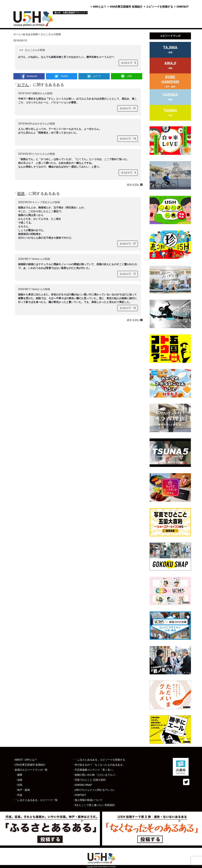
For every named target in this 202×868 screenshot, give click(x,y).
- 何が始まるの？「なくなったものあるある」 (99, 765)
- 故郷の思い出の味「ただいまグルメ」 (95, 775)
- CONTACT (80, 795)
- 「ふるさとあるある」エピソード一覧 (36, 800)
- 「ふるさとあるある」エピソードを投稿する (99, 760)
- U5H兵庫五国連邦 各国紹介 (29, 765)
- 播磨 (19, 775)
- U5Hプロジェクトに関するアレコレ (94, 790)
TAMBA (170, 113)
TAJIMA (170, 50)
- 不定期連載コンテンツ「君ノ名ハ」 (94, 770)
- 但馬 (19, 785)
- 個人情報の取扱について (88, 800)
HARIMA (170, 97)
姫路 (21, 194)
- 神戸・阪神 (23, 790)
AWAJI (170, 66)
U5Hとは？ (100, 7)
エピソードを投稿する (160, 7)
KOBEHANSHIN (170, 82)
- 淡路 (19, 780)
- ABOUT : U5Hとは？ (25, 760)
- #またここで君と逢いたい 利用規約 (94, 805)
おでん (23, 85)
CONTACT (183, 7)
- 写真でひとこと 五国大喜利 (89, 780)
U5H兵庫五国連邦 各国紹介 (126, 7)
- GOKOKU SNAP (83, 785)
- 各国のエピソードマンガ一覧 (30, 770)
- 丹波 (19, 795)
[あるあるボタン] (127, 63)
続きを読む (135, 185)
